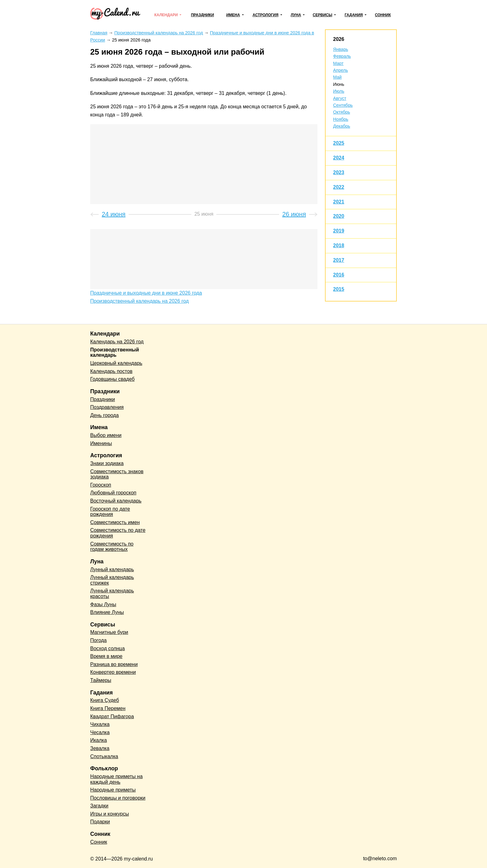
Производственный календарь (115, 353)
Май (337, 77)
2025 (339, 143)
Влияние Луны (107, 612)
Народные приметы (113, 790)
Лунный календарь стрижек (112, 580)
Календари (166, 15)
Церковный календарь (116, 363)
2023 (339, 172)
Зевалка (100, 748)
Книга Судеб (105, 700)
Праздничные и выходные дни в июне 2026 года (146, 293)
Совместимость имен (115, 522)
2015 (339, 289)
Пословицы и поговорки (118, 798)
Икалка (98, 740)
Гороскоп (101, 485)
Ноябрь (341, 119)
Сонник (383, 15)
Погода (98, 640)
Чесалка (100, 732)
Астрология (266, 15)
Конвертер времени (113, 672)
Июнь (339, 84)
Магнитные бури (109, 632)
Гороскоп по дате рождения (110, 512)
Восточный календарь (116, 501)
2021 (339, 202)
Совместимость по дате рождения (118, 533)
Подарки (100, 822)
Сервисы (322, 15)
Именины (101, 443)
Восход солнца (108, 648)
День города (104, 415)
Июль (339, 91)
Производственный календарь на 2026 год (140, 301)
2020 (339, 216)
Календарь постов (111, 371)
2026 (339, 39)
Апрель (341, 70)
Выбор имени (106, 435)
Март (338, 63)
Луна (296, 15)
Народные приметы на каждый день (116, 779)
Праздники (203, 15)
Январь (341, 49)
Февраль (342, 56)
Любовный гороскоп (113, 493)
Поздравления (107, 407)
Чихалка (100, 724)
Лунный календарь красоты (112, 593)
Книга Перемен (108, 708)
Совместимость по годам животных (112, 547)
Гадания (354, 15)
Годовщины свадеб (112, 379)
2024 (339, 158)
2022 (339, 187)
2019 (339, 231)
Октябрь (342, 112)
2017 (339, 260)
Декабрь (342, 126)
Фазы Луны (103, 604)
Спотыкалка (104, 756)
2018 (339, 245)
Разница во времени (114, 664)
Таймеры (101, 680)
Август (340, 98)
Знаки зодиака (107, 463)
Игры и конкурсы (110, 814)
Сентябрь (343, 105)
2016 (339, 275)
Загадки (99, 806)
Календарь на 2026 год (117, 342)
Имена (233, 15)
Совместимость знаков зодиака (117, 474)
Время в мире (106, 656)
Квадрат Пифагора (112, 716)
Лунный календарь (112, 569)
